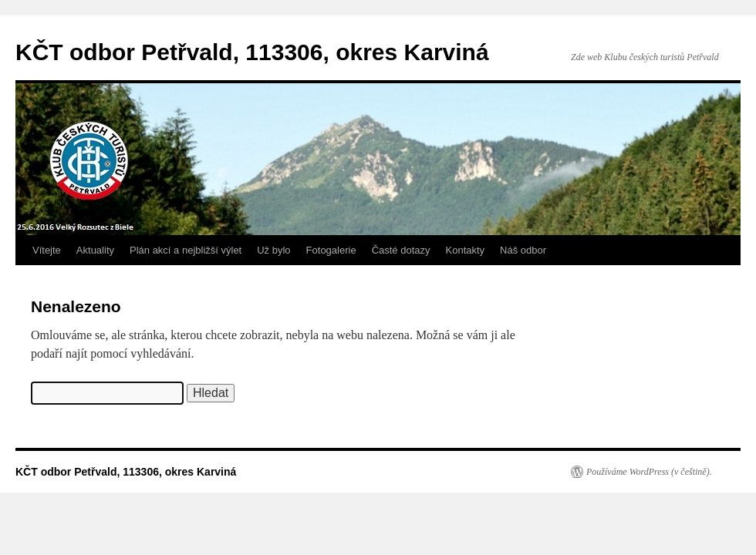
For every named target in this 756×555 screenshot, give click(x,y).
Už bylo (273, 250)
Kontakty (466, 250)
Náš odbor (523, 250)
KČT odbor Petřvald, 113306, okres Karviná (252, 52)
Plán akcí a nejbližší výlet (186, 250)
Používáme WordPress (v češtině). (649, 472)
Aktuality (95, 250)
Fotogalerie (331, 250)
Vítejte (47, 250)
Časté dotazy (401, 250)
